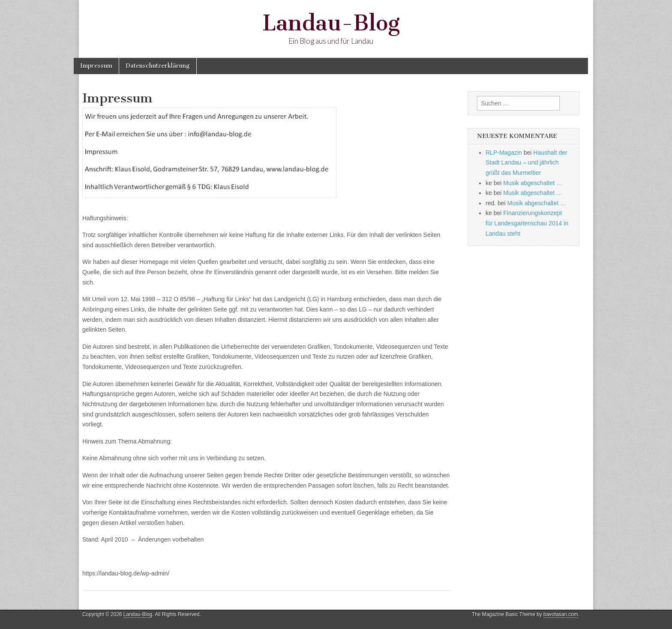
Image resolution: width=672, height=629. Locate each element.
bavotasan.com (561, 614)
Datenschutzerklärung (158, 66)
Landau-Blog (331, 23)
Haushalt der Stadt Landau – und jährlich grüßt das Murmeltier (526, 163)
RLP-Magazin (504, 153)
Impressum (96, 66)
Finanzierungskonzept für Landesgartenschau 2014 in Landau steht (527, 223)
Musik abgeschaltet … (533, 183)
